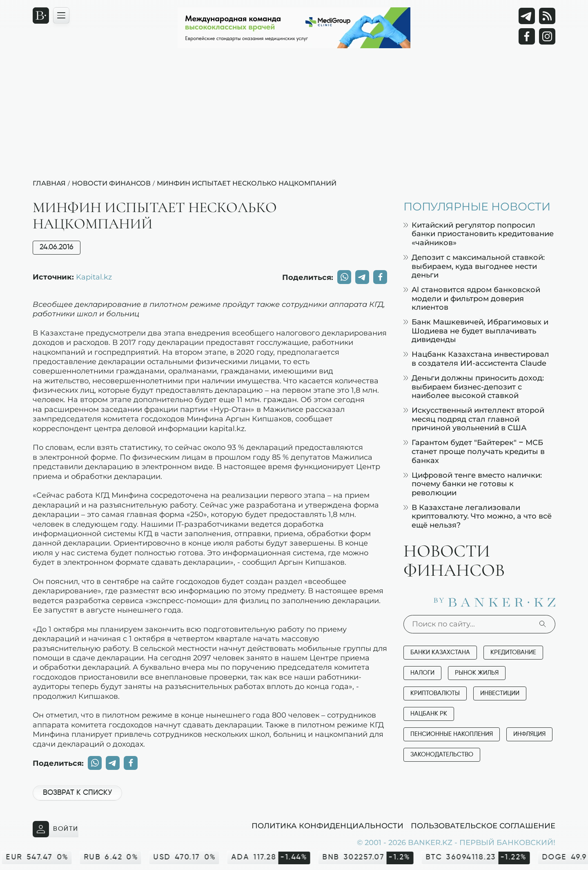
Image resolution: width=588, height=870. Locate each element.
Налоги (422, 673)
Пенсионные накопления (452, 734)
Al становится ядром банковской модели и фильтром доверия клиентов (472, 298)
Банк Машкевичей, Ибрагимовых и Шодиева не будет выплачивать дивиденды (476, 331)
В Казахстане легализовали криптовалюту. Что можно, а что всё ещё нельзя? (478, 516)
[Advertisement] (294, 117)
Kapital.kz (94, 277)
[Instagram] (547, 36)
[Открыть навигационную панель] (61, 16)
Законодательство (442, 755)
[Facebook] (527, 36)
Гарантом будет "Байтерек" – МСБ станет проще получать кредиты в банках (474, 451)
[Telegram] (527, 16)
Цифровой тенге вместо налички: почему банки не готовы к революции (473, 484)
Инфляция (529, 734)
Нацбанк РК (429, 714)
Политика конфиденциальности (327, 825)
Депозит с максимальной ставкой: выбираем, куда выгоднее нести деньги (474, 266)
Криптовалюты (435, 693)
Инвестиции (500, 693)
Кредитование (513, 652)
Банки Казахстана (440, 652)
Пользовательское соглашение (483, 825)
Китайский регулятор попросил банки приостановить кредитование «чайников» (479, 234)
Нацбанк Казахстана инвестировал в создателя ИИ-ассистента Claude (476, 359)
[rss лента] (547, 16)
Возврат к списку (77, 793)
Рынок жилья (477, 673)
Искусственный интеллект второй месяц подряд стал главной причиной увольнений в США (474, 419)
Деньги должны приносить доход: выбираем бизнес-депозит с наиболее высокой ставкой (474, 387)
